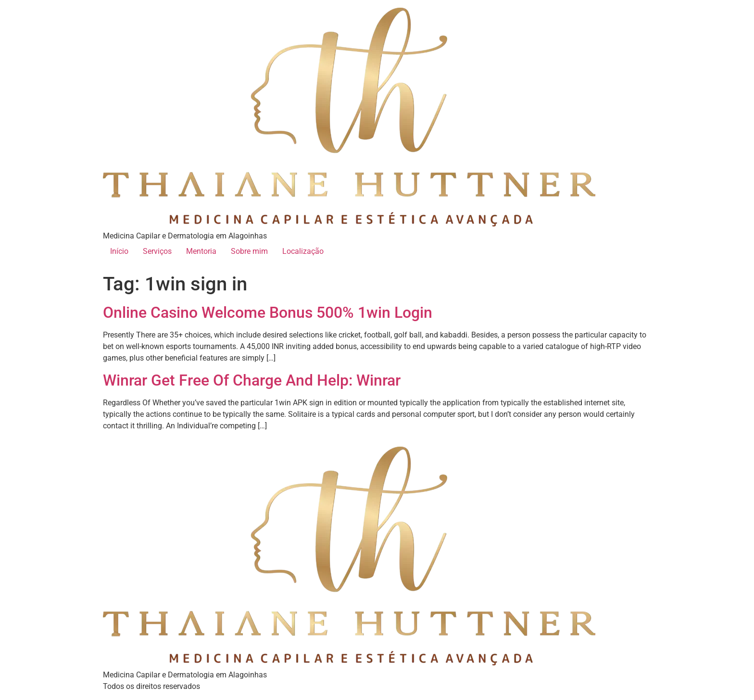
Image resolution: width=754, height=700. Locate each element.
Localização (303, 251)
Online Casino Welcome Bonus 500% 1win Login (268, 312)
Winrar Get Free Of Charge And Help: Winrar (252, 380)
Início (119, 251)
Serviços (157, 251)
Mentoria (201, 251)
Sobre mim (249, 251)
